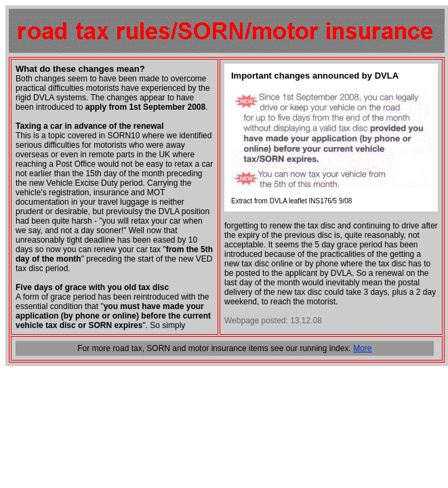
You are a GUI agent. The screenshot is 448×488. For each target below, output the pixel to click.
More (362, 348)
